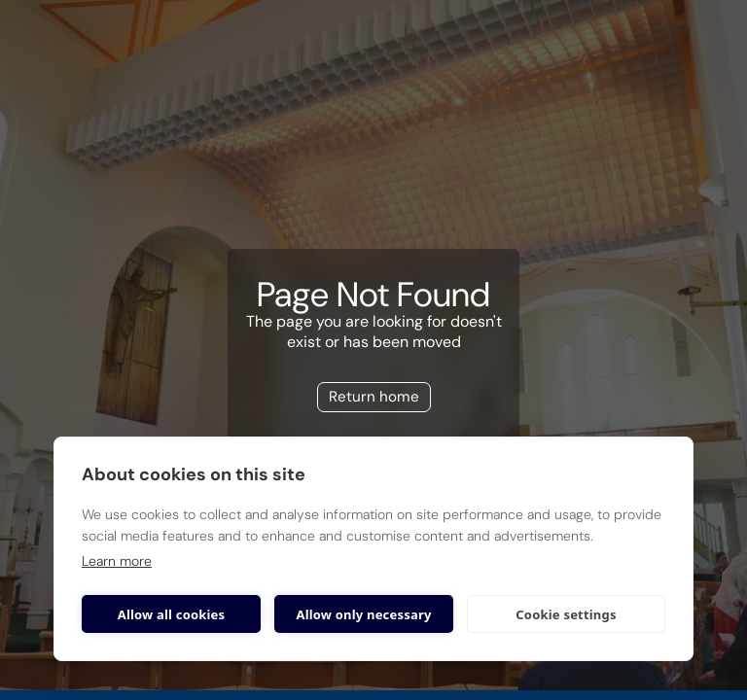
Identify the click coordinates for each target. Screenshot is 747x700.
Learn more (117, 561)
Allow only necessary (363, 614)
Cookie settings (566, 614)
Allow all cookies (172, 614)
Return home (374, 397)
